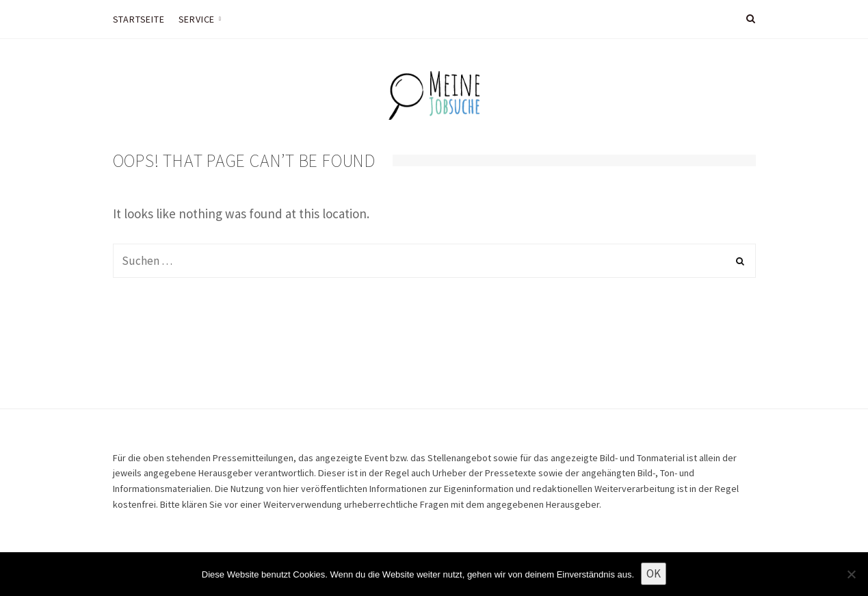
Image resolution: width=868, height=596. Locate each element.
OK (654, 573)
